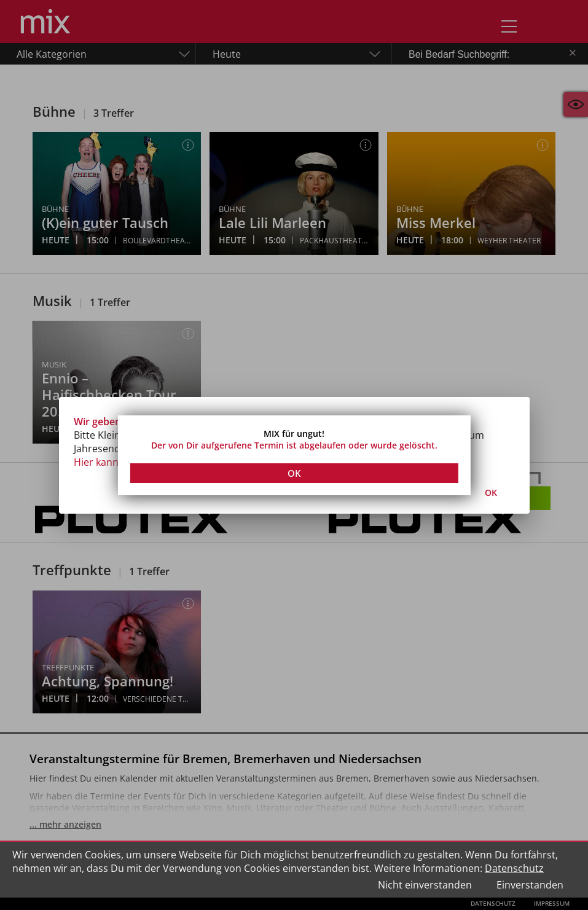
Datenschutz (514, 868)
